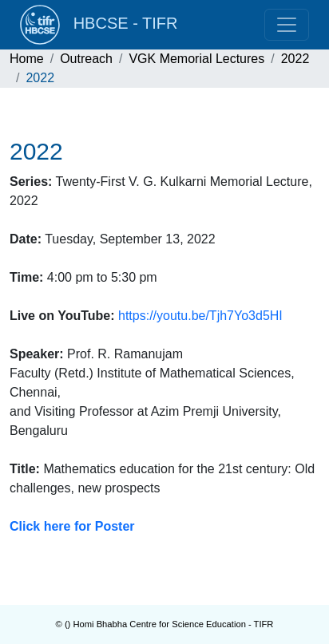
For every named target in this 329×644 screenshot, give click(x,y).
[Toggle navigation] (287, 25)
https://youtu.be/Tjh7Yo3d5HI (200, 316)
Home (27, 59)
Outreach (86, 59)
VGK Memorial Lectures (196, 59)
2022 (295, 59)
